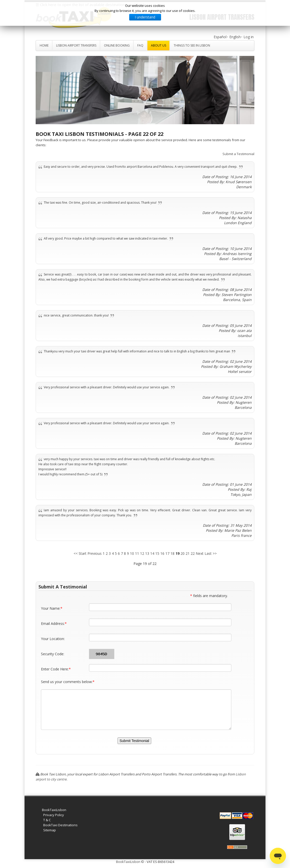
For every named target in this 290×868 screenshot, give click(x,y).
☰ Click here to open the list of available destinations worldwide (91, 5)
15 (157, 553)
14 (152, 553)
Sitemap (50, 830)
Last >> (211, 553)
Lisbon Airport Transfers (76, 45)
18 (172, 553)
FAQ (140, 45)
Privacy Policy (54, 815)
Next (200, 553)
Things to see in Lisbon (192, 45)
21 (188, 553)
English (235, 37)
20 (183, 553)
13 (147, 553)
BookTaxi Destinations (60, 825)
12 (142, 553)
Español (220, 37)
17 (167, 553)
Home (44, 45)
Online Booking (117, 45)
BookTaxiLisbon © (130, 862)
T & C (47, 820)
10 (132, 553)
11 (137, 553)
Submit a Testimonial (238, 154)
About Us (159, 45)
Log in (249, 37)
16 (162, 553)
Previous (95, 553)
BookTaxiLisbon (54, 810)
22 (193, 553)
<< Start (80, 553)
